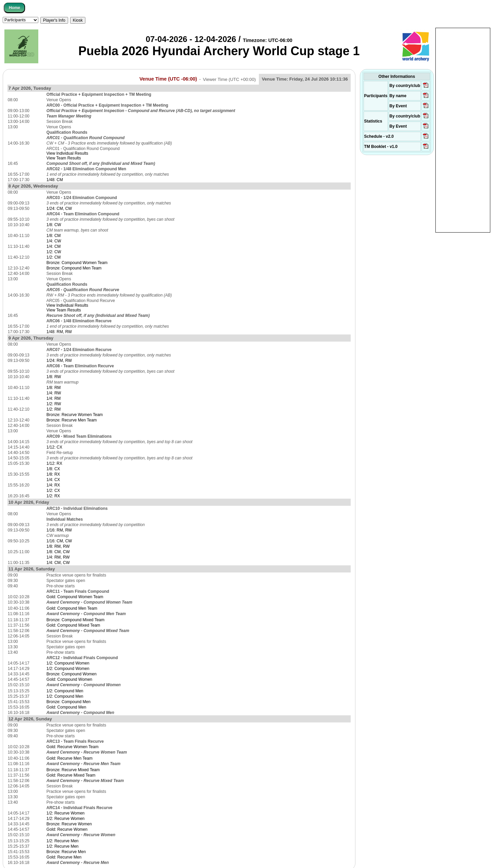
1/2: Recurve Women (66, 813)
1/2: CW (54, 252)
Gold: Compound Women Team (75, 597)
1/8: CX (53, 469)
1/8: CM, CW (58, 552)
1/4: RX (53, 485)
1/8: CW (54, 225)
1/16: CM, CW (59, 541)
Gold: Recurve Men (64, 857)
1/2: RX (53, 496)
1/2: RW (54, 404)
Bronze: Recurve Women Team (75, 415)
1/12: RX (54, 463)
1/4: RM (54, 398)
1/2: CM (54, 257)
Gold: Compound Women (69, 679)
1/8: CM (54, 236)
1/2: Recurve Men (63, 841)
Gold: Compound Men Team (72, 608)
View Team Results (64, 158)
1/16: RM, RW (59, 530)
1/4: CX (53, 480)
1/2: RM (54, 409)
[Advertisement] (463, 130)
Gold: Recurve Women (67, 829)
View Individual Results (67, 153)
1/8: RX (53, 474)
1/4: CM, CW (58, 563)
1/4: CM (54, 246)
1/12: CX (54, 447)
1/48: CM (55, 180)
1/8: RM (54, 388)
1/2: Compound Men (65, 691)
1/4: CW (54, 241)
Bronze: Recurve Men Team (72, 420)
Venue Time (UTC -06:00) (168, 79)
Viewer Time (229, 79)
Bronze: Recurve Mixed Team (73, 770)
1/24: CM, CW (59, 209)
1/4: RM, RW (58, 557)
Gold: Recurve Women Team (73, 747)
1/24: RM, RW (59, 361)
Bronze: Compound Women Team (77, 263)
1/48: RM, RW (59, 332)
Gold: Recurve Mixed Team (71, 775)
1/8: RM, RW (58, 546)
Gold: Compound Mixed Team (73, 625)
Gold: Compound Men (66, 707)
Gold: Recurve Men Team (69, 758)
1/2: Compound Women (68, 663)
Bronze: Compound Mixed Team (75, 620)
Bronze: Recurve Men (66, 852)
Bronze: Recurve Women (69, 824)
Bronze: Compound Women (71, 674)
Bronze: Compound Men (68, 702)
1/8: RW (54, 377)
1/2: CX (53, 491)
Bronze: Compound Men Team (74, 268)
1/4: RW (54, 393)
